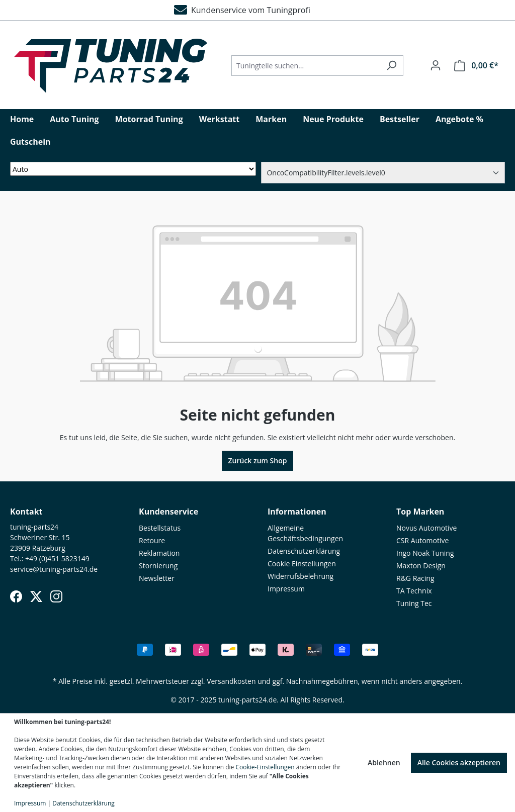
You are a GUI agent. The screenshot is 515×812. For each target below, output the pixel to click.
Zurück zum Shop (258, 461)
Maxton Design (421, 566)
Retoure (152, 540)
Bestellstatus (160, 528)
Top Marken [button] (420, 512)
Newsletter (157, 578)
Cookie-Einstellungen (265, 767)
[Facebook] (16, 596)
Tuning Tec (414, 603)
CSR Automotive (422, 540)
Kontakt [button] (26, 512)
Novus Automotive (426, 528)
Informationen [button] (297, 512)
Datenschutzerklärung (304, 551)
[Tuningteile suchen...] (306, 66)
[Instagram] (56, 596)
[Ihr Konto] (436, 65)
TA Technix (414, 591)
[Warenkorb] (476, 66)
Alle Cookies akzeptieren (459, 763)
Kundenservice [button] (168, 512)
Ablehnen (384, 763)
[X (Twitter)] (36, 596)
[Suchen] (392, 66)
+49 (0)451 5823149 (57, 559)
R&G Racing (415, 578)
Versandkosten (231, 681)
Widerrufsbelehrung (301, 576)
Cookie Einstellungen (302, 564)
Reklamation (159, 553)
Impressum (286, 589)
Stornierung (158, 566)
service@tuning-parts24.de (54, 569)
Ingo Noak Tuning (425, 553)
